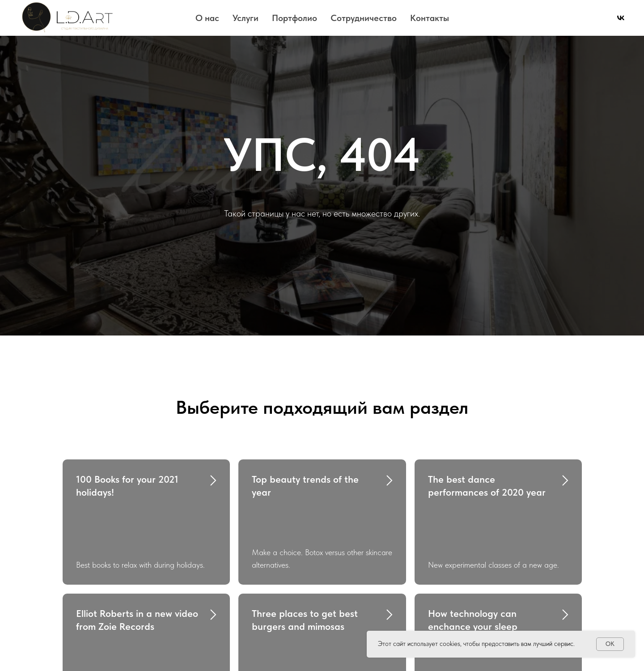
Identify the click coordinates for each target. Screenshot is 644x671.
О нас (207, 18)
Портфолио (294, 18)
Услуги (246, 18)
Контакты (430, 18)
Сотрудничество (364, 18)
